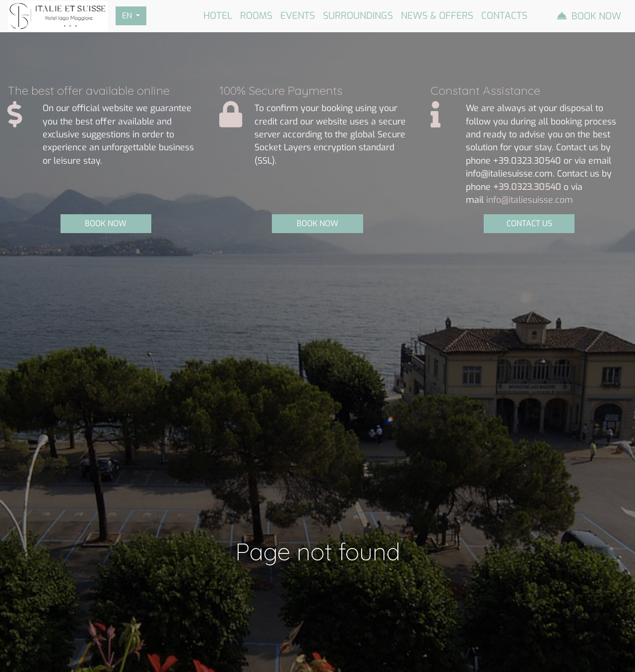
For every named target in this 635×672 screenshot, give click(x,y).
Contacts (504, 16)
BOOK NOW (106, 223)
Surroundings (358, 16)
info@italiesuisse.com (530, 200)
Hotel (218, 16)
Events (298, 16)
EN (128, 16)
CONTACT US (529, 223)
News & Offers (437, 16)
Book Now (596, 16)
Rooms (256, 16)
